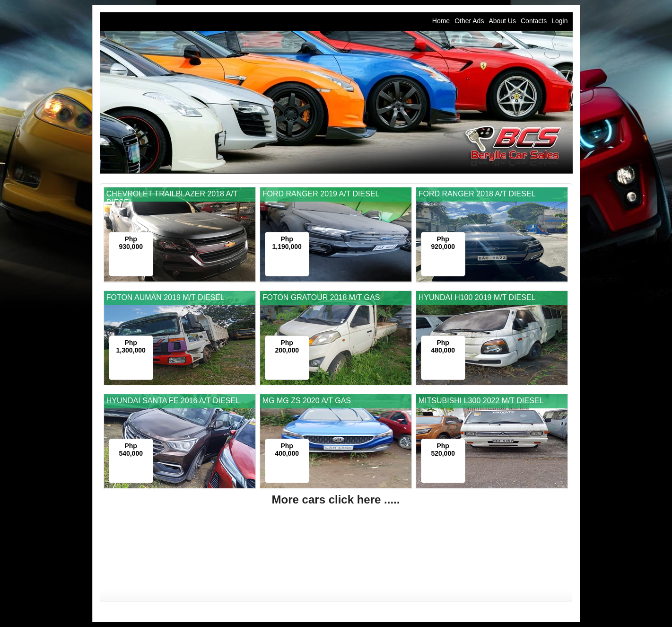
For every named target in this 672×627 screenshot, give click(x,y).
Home (441, 21)
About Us (502, 21)
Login (559, 21)
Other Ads (469, 21)
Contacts (534, 21)
